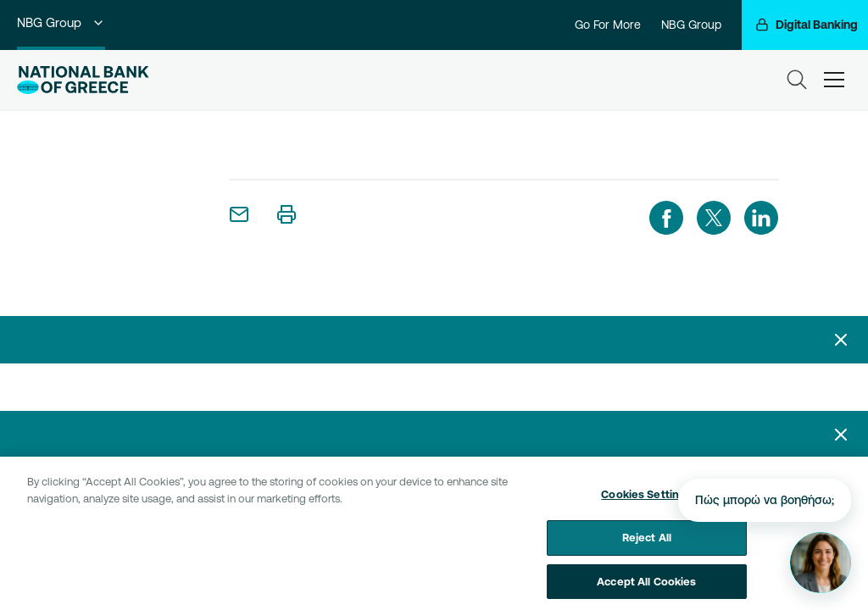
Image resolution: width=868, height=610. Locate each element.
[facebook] (666, 218)
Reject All (647, 542)
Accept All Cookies (646, 585)
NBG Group (61, 22)
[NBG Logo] (83, 80)
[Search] (797, 80)
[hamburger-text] (834, 80)
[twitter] (714, 218)
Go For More (608, 25)
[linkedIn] (761, 218)
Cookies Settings (646, 499)
